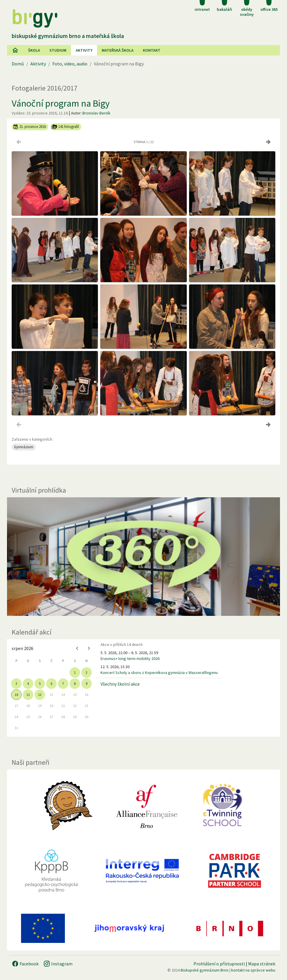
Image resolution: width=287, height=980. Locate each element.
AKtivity (84, 50)
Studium (58, 50)
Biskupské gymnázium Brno (205, 970)
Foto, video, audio (70, 64)
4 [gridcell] (28, 683)
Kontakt (152, 50)
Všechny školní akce (120, 684)
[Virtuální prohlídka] (143, 557)
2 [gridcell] (87, 672)
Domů (18, 64)
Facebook (25, 964)
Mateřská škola (118, 50)
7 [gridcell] (63, 683)
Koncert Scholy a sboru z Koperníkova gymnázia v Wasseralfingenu (159, 673)
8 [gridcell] (75, 683)
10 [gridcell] (16, 695)
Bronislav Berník (96, 113)
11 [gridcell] (28, 695)
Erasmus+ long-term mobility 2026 (130, 658)
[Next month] (89, 648)
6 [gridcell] (51, 683)
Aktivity (38, 64)
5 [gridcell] (40, 683)
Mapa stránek (262, 964)
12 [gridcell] (40, 695)
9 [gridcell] (87, 683)
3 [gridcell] (16, 683)
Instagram (58, 964)
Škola (34, 50)
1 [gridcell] (75, 672)
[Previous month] (77, 648)
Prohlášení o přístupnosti (219, 964)
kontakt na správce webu (253, 970)
